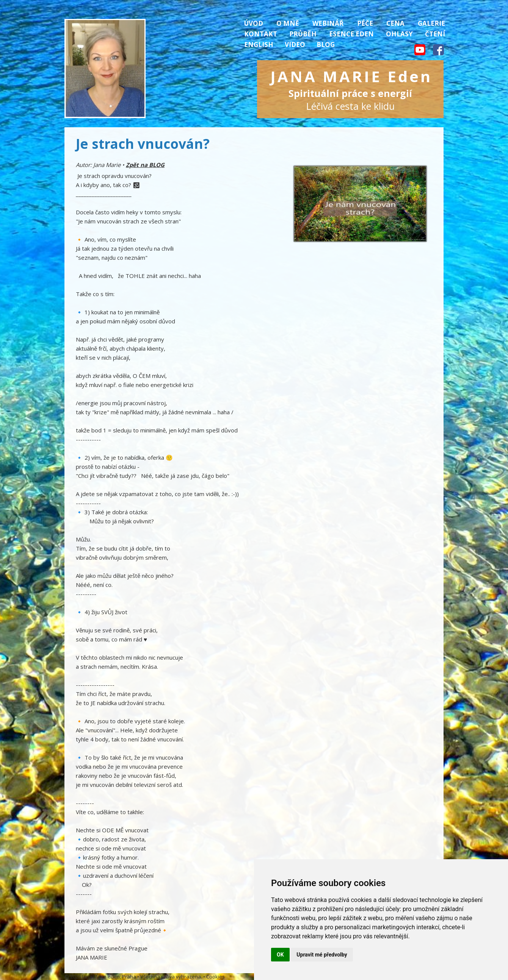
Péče (365, 23)
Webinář (328, 23)
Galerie (431, 23)
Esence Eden (351, 34)
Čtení (435, 34)
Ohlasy (399, 34)
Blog (326, 44)
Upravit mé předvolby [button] (322, 955)
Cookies (216, 977)
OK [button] (280, 955)
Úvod (254, 23)
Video (295, 44)
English (259, 44)
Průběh (303, 34)
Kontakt (261, 34)
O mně (288, 23)
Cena (395, 23)
